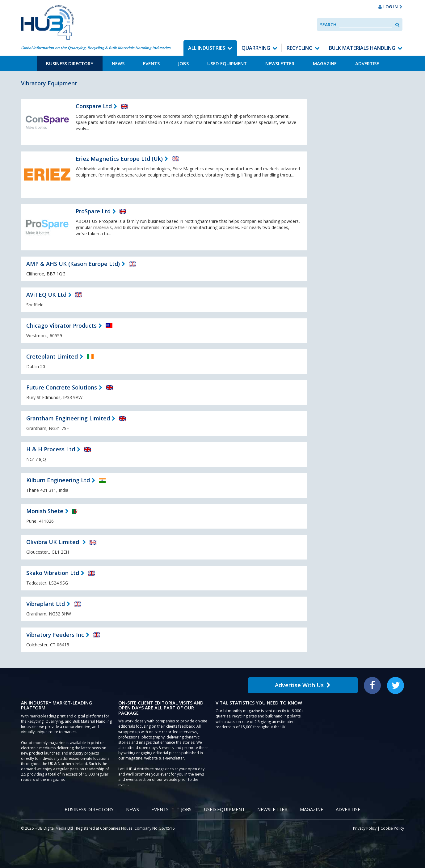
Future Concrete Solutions (62, 387)
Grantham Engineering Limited (68, 418)
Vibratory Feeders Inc (55, 635)
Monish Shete (45, 511)
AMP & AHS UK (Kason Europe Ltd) (73, 264)
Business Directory (70, 63)
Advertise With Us (303, 685)
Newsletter (280, 63)
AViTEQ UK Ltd (46, 295)
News (118, 63)
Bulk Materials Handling (362, 48)
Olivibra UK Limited (53, 542)
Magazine (325, 63)
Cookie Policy (392, 828)
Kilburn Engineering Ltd (58, 480)
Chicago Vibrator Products (61, 325)
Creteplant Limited (52, 356)
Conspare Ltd (94, 106)
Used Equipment (227, 63)
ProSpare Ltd (93, 211)
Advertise (367, 63)
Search (328, 25)
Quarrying (256, 48)
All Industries (207, 48)
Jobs (183, 63)
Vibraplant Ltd (46, 604)
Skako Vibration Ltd (53, 573)
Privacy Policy (365, 828)
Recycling (300, 48)
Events (151, 63)
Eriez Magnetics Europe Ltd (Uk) (119, 159)
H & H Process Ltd (51, 449)
